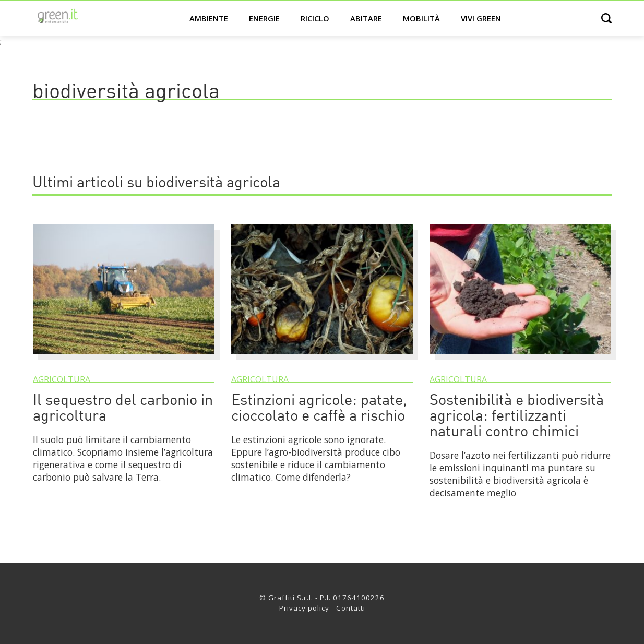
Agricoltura (62, 379)
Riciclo (315, 18)
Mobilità (421, 18)
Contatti (351, 608)
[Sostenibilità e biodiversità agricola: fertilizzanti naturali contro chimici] (520, 359)
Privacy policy (304, 608)
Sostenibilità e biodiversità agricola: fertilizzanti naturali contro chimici (517, 417)
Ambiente (209, 18)
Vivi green (481, 18)
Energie (264, 18)
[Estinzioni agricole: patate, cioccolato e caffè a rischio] (322, 359)
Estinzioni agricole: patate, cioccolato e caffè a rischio (319, 409)
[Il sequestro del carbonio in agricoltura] (124, 359)
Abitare (366, 18)
